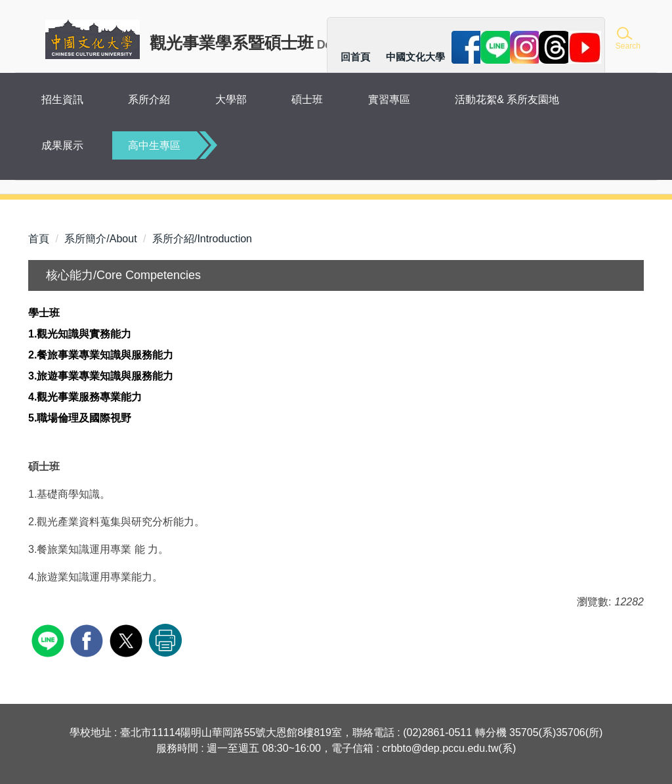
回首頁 (355, 57)
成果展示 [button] (62, 145)
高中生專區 (154, 145)
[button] (627, 39)
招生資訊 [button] (62, 99)
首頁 (39, 239)
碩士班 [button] (307, 99)
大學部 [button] (231, 99)
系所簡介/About (100, 239)
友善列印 (165, 640)
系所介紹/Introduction (202, 239)
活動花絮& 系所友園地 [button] (507, 99)
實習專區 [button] (389, 99)
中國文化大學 (415, 57)
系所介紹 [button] (149, 99)
